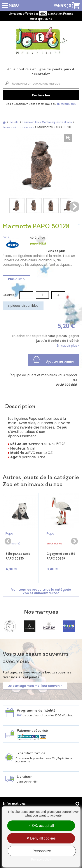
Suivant (74, 207)
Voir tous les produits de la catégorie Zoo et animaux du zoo (41, 591)
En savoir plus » (68, 345)
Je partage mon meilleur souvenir (35, 686)
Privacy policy (41, 859)
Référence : (38, 238)
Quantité (10, 295)
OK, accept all (41, 826)
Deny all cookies (41, 838)
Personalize (42, 851)
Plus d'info (16, 279)
